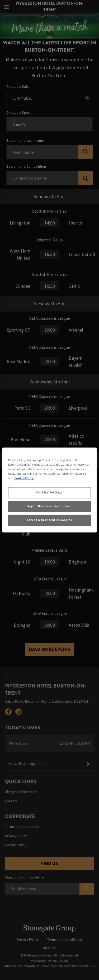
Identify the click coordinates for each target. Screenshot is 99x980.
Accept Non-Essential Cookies (49, 520)
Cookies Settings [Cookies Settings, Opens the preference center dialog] (49, 493)
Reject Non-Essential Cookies (50, 506)
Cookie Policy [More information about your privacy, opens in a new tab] (24, 478)
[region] (49, 490)
